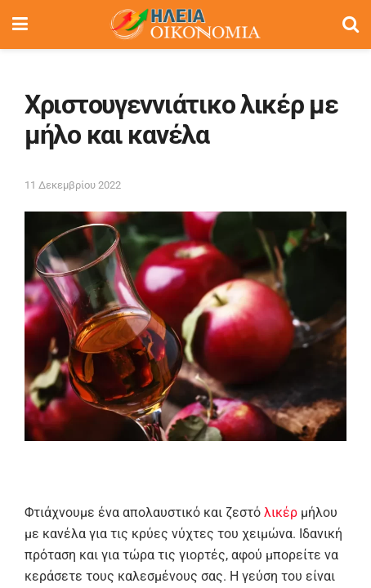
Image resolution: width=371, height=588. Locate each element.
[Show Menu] (20, 24)
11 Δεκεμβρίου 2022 (73, 185)
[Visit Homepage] (185, 24)
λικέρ (281, 512)
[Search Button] (351, 24)
